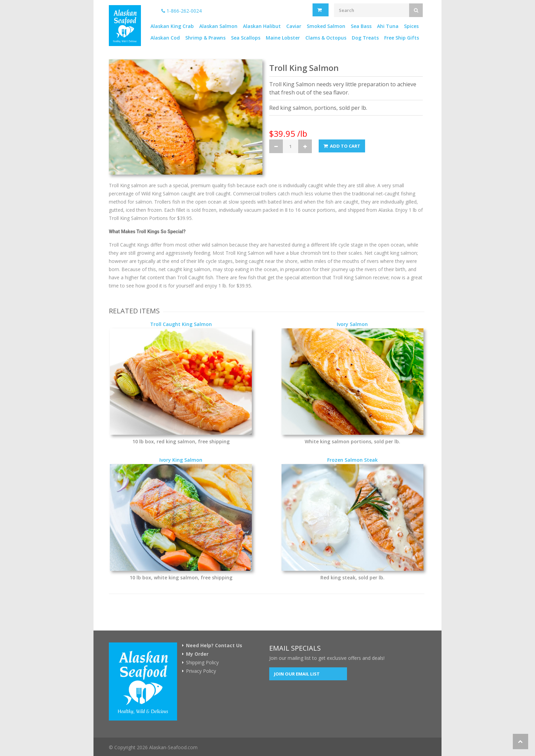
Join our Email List (297, 674)
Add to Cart (342, 146)
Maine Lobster (283, 38)
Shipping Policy (202, 663)
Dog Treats (365, 38)
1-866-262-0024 (182, 11)
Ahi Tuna (388, 26)
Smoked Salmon (326, 26)
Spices (411, 26)
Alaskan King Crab (172, 26)
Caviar (294, 26)
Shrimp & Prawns (205, 38)
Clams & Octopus (326, 38)
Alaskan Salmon (218, 26)
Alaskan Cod (165, 38)
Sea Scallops (246, 38)
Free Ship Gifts (402, 38)
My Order (197, 654)
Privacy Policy (201, 671)
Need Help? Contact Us (214, 646)
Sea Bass (361, 26)
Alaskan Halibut (262, 26)
